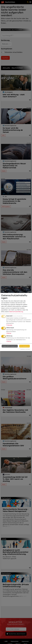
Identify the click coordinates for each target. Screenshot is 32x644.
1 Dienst (9, 333)
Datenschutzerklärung (16, 312)
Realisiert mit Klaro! (25, 349)
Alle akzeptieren (25, 346)
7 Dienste (9, 325)
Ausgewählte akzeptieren (10, 346)
